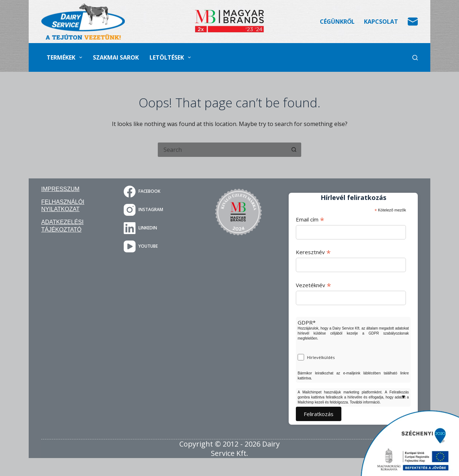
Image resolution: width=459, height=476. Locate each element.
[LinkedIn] (156, 228)
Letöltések (172, 57)
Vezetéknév (313, 285)
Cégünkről (337, 22)
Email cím (310, 219)
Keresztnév (313, 252)
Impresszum (60, 189)
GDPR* (307, 322)
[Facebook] (156, 192)
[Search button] (294, 150)
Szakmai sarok (116, 57)
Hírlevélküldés (321, 357)
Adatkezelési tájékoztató (62, 226)
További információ (365, 402)
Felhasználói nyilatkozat (63, 206)
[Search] (415, 58)
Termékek (66, 57)
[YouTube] (156, 246)
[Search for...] (222, 150)
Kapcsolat (381, 22)
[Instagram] (156, 210)
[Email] (413, 22)
